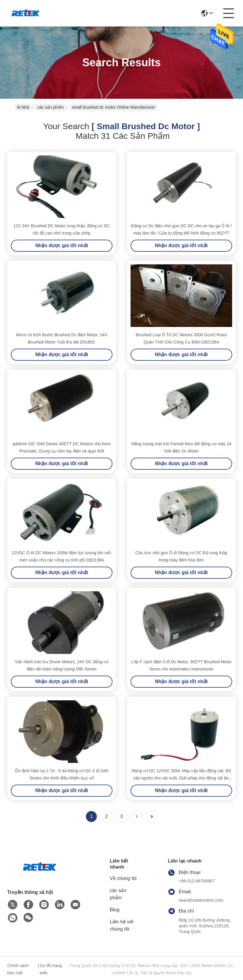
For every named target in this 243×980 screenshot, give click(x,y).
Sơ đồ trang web (51, 969)
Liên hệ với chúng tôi (122, 925)
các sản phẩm (51, 107)
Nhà (23, 107)
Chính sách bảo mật (18, 969)
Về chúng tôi (123, 878)
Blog (115, 910)
